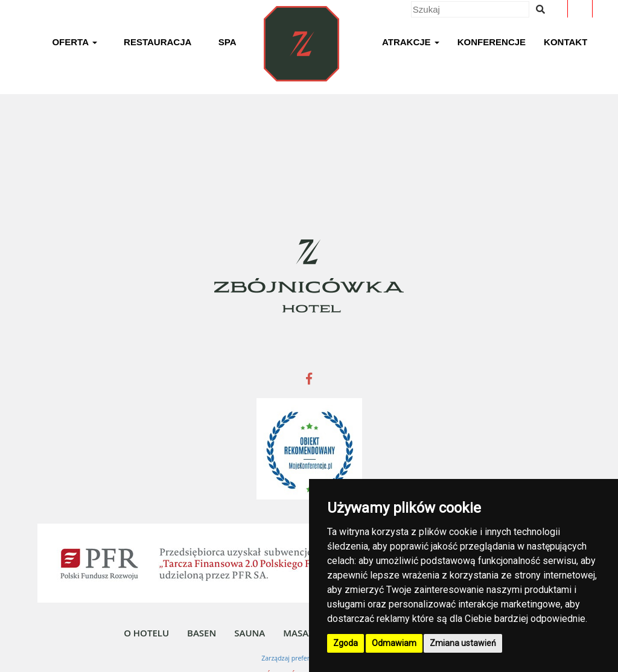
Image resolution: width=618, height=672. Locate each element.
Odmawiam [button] (394, 643)
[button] (74, 44)
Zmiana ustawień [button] (463, 643)
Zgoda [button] (346, 643)
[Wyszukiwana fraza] (540, 9)
